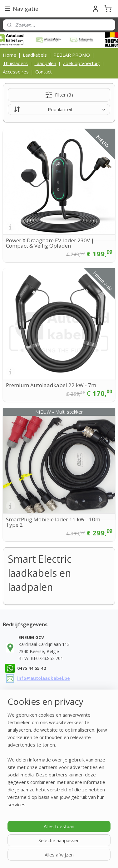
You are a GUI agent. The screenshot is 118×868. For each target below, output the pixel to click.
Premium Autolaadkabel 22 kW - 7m (51, 385)
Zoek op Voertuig (81, 63)
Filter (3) (59, 95)
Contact (44, 72)
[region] (59, 762)
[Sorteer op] (59, 109)
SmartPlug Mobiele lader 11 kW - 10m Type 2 (53, 522)
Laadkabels (35, 55)
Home (10, 55)
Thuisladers (15, 63)
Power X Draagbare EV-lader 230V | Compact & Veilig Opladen (50, 243)
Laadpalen (45, 63)
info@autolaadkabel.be (44, 678)
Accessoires (16, 72)
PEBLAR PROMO (72, 55)
